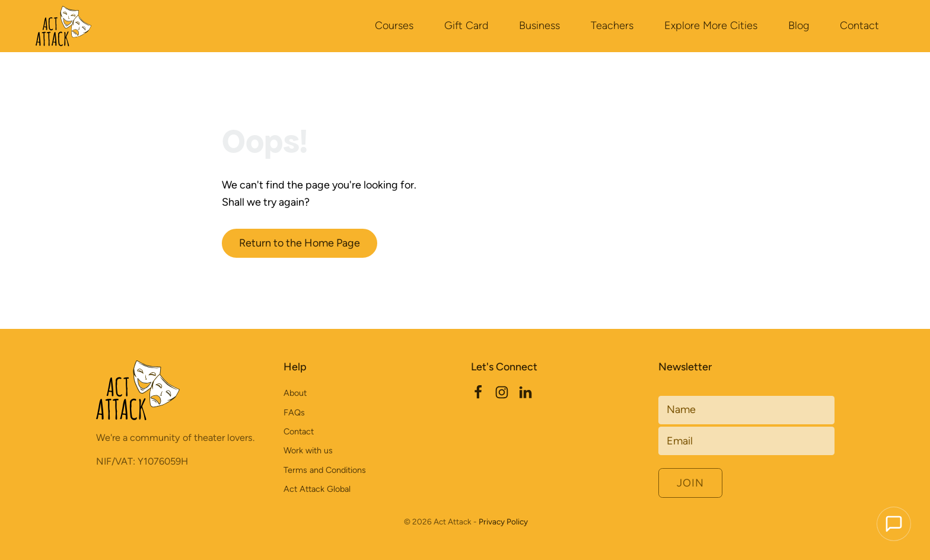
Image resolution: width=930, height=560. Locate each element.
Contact (859, 25)
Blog (799, 25)
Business (539, 25)
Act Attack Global (317, 489)
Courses (394, 25)
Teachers (612, 25)
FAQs (294, 412)
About (295, 393)
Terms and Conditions (325, 470)
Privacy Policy (503, 521)
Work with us (308, 450)
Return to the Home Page (300, 243)
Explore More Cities (711, 25)
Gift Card (466, 25)
